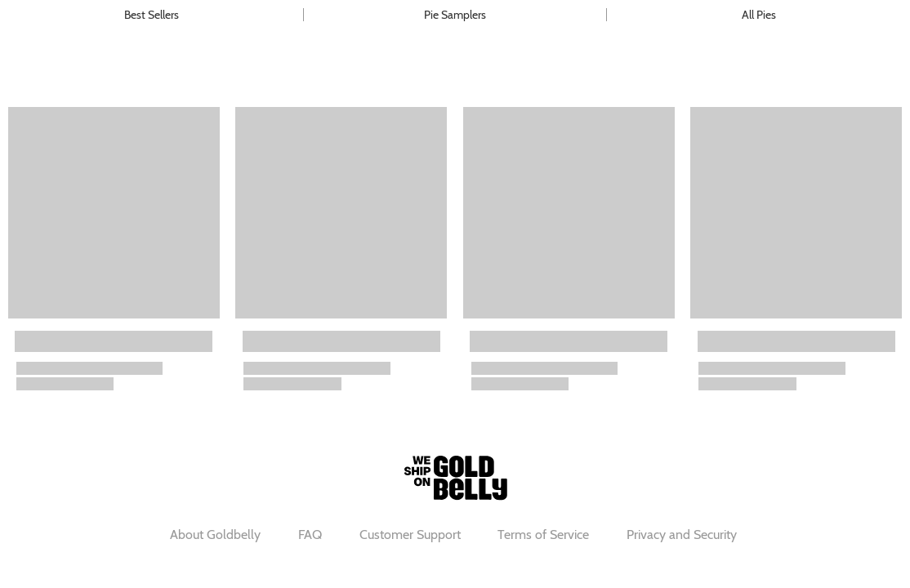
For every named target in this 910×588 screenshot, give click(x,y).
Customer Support (410, 535)
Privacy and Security (682, 535)
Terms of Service (543, 535)
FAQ (310, 535)
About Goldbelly (215, 535)
